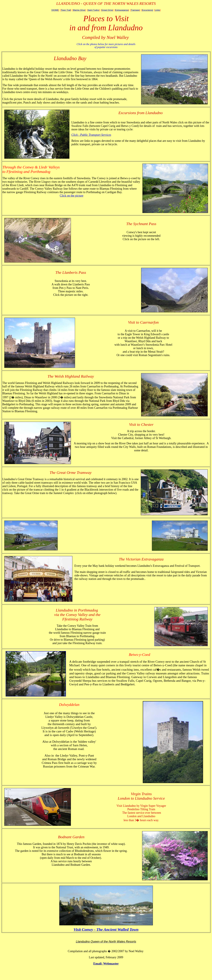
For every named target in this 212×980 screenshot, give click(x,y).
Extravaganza (122, 10)
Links (157, 10)
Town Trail (66, 10)
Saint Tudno (93, 10)
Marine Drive (79, 10)
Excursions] (147, 10)
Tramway (135, 10)
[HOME (55, 10)
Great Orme (107, 10)
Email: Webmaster (106, 964)
